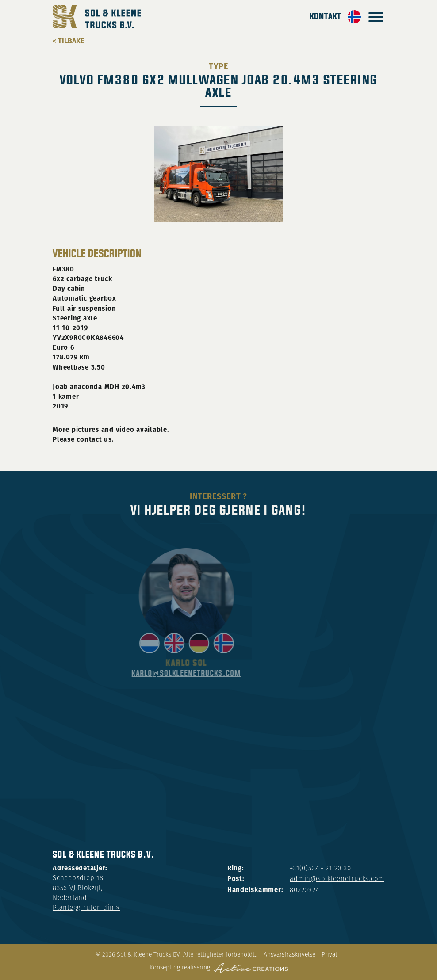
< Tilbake (68, 41)
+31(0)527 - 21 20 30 (320, 869)
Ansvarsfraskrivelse (289, 955)
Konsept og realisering (219, 968)
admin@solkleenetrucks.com (337, 879)
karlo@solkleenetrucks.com (214, 673)
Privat (330, 955)
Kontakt (325, 17)
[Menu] (376, 17)
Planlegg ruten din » (86, 908)
